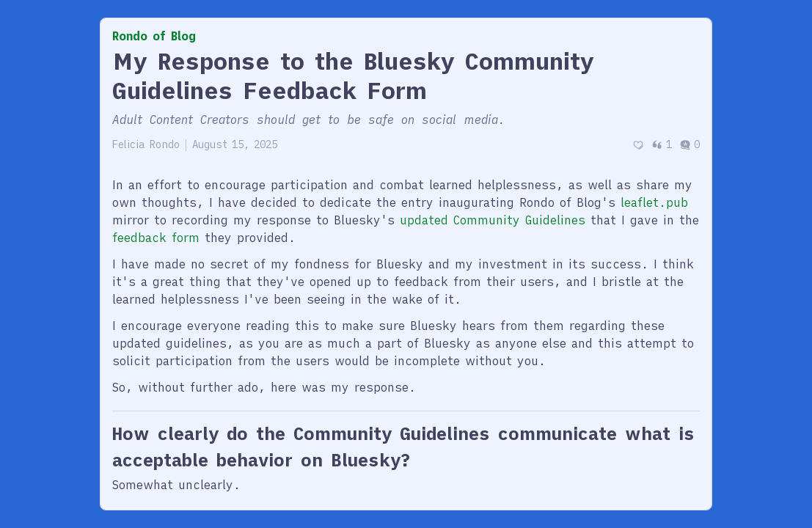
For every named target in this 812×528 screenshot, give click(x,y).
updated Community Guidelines (493, 220)
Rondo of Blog (154, 36)
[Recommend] (638, 145)
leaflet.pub (654, 202)
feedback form (156, 238)
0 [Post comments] (690, 144)
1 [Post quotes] (662, 144)
